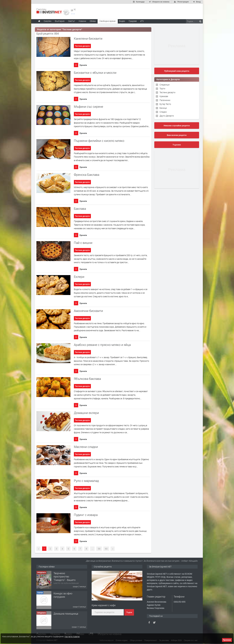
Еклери (79, 277)
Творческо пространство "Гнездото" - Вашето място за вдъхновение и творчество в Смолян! (66, 582)
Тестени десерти (82, 46)
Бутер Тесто (165, 104)
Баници (163, 108)
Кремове (164, 96)
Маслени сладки (86, 447)
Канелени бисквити (88, 39)
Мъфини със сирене (88, 107)
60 (106, 549)
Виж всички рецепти (177, 135)
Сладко (163, 112)
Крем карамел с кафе (104, 605)
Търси (129, 612)
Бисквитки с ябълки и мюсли (95, 73)
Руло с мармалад (86, 481)
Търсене (177, 145)
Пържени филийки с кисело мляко (99, 141)
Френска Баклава (87, 175)
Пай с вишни (83, 243)
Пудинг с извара (86, 515)
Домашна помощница (66, 614)
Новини (82, 21)
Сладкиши (165, 85)
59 (99, 549)
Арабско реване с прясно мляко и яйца (102, 345)
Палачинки (165, 100)
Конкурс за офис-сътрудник (63, 595)
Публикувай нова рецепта (177, 71)
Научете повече (72, 636)
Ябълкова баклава (87, 379)
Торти (162, 88)
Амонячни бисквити (88, 311)
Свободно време (107, 21)
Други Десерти (167, 116)
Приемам (227, 640)
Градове (133, 21)
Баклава (80, 209)
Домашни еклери (86, 413)
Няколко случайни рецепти (177, 126)
